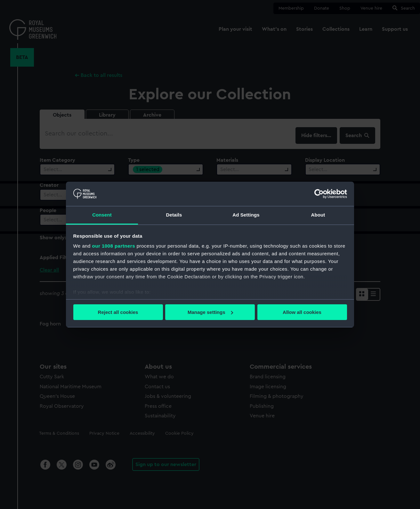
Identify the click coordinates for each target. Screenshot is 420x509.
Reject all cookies (118, 312)
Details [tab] (174, 215)
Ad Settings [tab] (246, 215)
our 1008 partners (114, 246)
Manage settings (210, 312)
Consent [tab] (102, 215)
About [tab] (318, 215)
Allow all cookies (302, 312)
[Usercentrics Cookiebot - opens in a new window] (319, 194)
